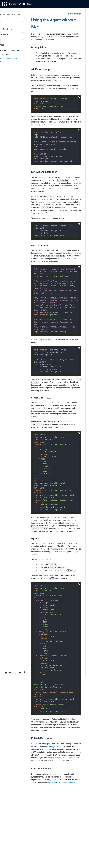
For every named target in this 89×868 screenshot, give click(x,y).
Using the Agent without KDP (15, 60)
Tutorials (7, 45)
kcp (68, 40)
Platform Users (10, 34)
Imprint (5, 94)
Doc (30, 4)
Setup (6, 40)
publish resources (47, 224)
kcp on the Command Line (16, 50)
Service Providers (11, 29)
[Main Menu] (85, 4)
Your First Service (13, 55)
